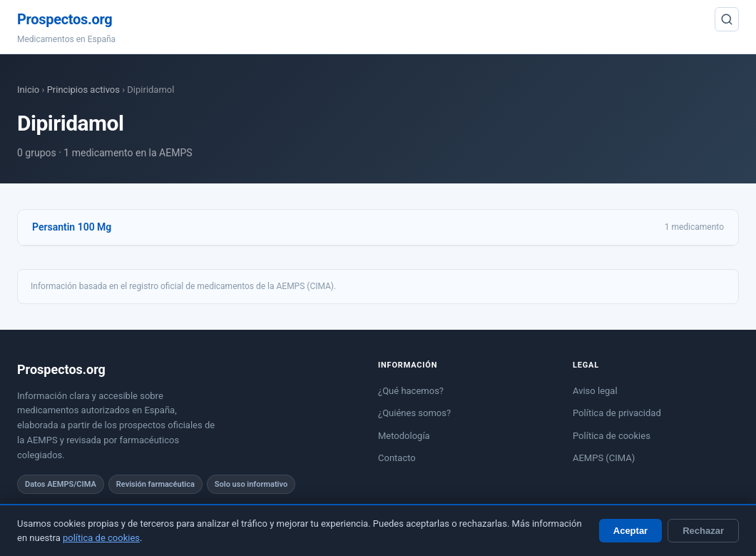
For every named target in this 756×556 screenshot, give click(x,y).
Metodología (404, 436)
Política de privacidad (617, 413)
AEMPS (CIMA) (604, 458)
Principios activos (83, 90)
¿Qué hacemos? (411, 391)
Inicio (28, 90)
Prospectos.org (65, 19)
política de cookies (101, 538)
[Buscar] (727, 19)
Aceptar (630, 531)
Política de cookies (612, 436)
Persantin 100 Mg (72, 227)
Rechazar (703, 531)
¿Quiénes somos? (414, 413)
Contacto (397, 458)
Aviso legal (595, 391)
